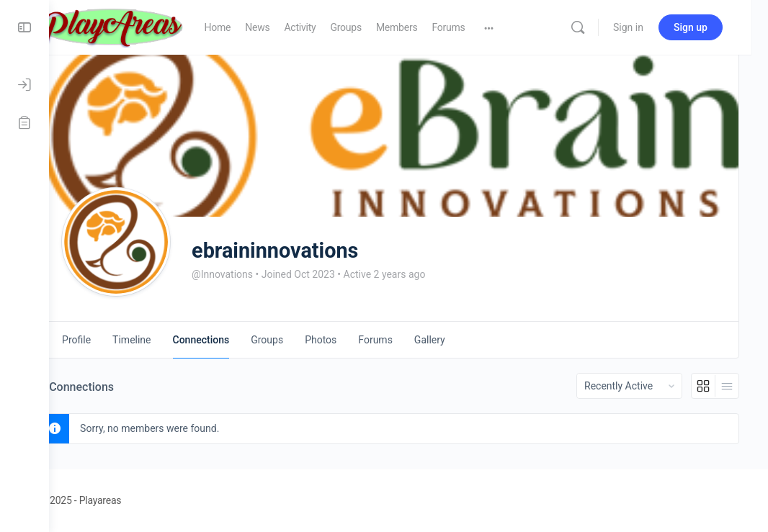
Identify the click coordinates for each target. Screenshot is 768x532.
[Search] (594, 27)
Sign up (707, 27)
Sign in (645, 27)
